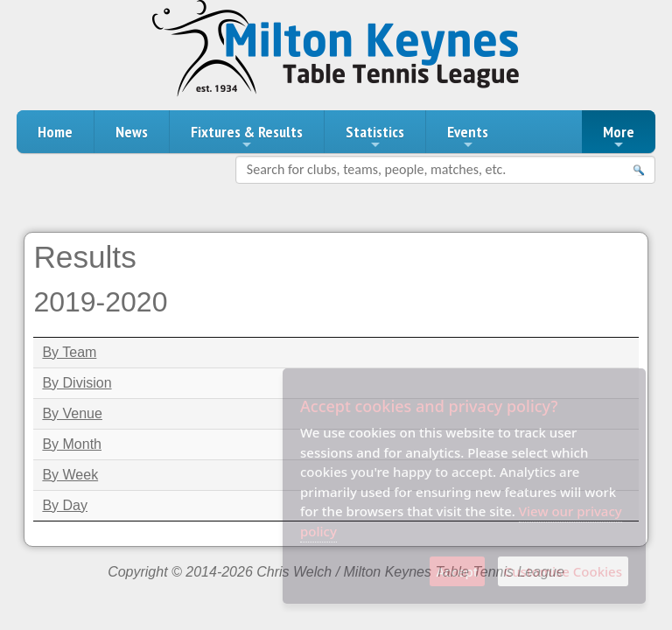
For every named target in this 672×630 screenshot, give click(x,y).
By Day (65, 505)
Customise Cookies (563, 571)
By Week (70, 475)
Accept (457, 571)
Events (468, 136)
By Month (72, 444)
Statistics (375, 136)
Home (55, 132)
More (619, 136)
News (132, 132)
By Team (69, 352)
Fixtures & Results (247, 136)
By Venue (72, 413)
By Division (77, 383)
